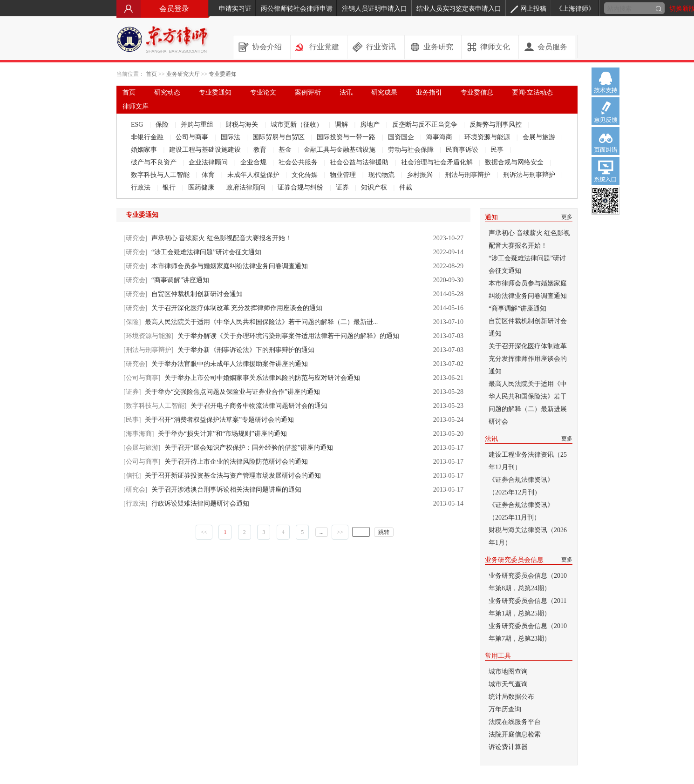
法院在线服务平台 (515, 722)
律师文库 (136, 106)
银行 (170, 187)
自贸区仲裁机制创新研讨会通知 (197, 294)
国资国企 (402, 137)
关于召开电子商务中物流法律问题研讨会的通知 (259, 406)
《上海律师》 (575, 9)
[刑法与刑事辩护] (148, 350)
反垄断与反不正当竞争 (426, 125)
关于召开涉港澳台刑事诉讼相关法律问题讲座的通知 (226, 490)
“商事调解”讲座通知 (180, 280)
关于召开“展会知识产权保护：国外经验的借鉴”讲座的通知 (249, 448)
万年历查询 (505, 709)
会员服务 (552, 47)
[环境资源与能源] (148, 336)
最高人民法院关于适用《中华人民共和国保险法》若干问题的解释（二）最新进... (262, 322)
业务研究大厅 (183, 74)
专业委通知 (223, 74)
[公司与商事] (142, 378)
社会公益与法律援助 (360, 162)
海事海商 (440, 137)
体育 (209, 175)
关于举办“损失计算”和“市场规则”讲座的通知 (222, 434)
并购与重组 (198, 125)
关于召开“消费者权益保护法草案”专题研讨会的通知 (219, 420)
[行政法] (135, 504)
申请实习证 (235, 9)
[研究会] (135, 238)
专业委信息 (477, 92)
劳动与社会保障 (412, 150)
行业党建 (324, 47)
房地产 (371, 125)
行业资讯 (381, 47)
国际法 (231, 137)
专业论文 (263, 92)
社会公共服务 (299, 162)
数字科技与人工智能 (161, 175)
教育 (261, 150)
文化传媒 (306, 175)
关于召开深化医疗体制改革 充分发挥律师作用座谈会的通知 (237, 308)
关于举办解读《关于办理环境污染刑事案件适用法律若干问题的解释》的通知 (288, 336)
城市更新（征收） (298, 125)
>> (340, 532)
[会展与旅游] (142, 448)
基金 (286, 150)
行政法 (142, 187)
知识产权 (375, 187)
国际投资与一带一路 (347, 137)
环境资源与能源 (488, 137)
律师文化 (495, 47)
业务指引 (429, 92)
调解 (342, 125)
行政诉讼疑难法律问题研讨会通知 (200, 504)
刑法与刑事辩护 (469, 175)
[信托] (132, 476)
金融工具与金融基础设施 (340, 150)
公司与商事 (193, 137)
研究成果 (384, 92)
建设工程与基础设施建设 (206, 150)
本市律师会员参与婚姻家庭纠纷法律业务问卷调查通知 (230, 266)
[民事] (132, 420)
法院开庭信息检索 (515, 734)
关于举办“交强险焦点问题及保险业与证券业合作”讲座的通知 (232, 392)
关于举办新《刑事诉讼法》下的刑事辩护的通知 (246, 350)
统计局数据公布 (511, 697)
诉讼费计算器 (508, 747)
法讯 (346, 92)
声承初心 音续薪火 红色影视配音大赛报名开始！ (221, 238)
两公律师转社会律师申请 (297, 9)
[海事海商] (139, 434)
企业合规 (254, 162)
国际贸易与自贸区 (279, 137)
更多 (567, 217)
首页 (151, 74)
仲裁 (406, 187)
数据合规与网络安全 (515, 162)
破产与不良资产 (155, 162)
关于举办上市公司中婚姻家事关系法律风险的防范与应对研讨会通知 (262, 378)
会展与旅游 (540, 137)
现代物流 (382, 175)
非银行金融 (148, 137)
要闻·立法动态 (532, 92)
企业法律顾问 (209, 162)
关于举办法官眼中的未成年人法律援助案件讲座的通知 (230, 364)
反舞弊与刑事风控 (497, 125)
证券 (343, 187)
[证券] (132, 392)
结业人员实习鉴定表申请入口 (459, 9)
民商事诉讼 (463, 150)
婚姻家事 (145, 150)
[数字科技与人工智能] (155, 406)
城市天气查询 (508, 684)
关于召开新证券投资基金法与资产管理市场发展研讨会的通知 (233, 476)
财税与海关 (243, 125)
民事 (498, 150)
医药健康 (202, 187)
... (322, 532)
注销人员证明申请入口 (374, 9)
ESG (138, 125)
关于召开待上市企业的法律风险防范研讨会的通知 (236, 462)
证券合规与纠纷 (301, 187)
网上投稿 (528, 9)
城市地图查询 (508, 672)
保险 (163, 125)
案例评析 (308, 92)
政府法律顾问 (247, 187)
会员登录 (163, 9)
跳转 (384, 532)
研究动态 (167, 92)
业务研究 (438, 47)
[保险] (132, 322)
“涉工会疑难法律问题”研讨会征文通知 (206, 252)
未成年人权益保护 (254, 175)
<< (204, 532)
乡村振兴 (421, 175)
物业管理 (344, 175)
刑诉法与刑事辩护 (530, 175)
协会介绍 (267, 47)
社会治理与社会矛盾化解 (438, 162)
